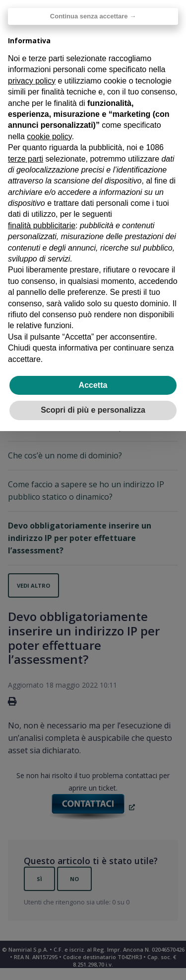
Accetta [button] (93, 385)
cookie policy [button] (49, 136)
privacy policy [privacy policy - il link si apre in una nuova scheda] (32, 81)
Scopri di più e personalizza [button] (93, 410)
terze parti (26, 159)
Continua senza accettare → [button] (93, 16)
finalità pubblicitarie (42, 225)
